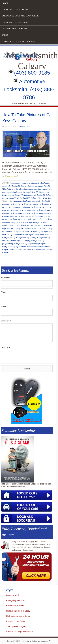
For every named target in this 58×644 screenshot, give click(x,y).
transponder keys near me (20, 249)
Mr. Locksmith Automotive (22, 195)
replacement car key (10, 231)
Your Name (7, 278)
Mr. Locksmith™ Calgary (27, 198)
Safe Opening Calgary (16, 626)
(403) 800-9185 (32, 73)
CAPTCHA (5, 347)
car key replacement (27, 210)
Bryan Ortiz (25, 126)
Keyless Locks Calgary (16, 621)
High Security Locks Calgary (19, 616)
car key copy (15, 204)
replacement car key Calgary (31, 231)
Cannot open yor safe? (14, 28)
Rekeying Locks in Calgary (18, 611)
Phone (5, 292)
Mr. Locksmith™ (9, 198)
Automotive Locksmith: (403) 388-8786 (29, 89)
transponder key (9, 237)
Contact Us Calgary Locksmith (19, 41)
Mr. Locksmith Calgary (43, 195)
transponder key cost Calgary (18, 240)
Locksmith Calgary (14, 192)
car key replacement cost (20, 213)
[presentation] (24, 356)
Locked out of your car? (15, 22)
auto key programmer (22, 183)
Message (6, 321)
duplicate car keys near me (21, 216)
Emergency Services (15, 600)
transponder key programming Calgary (30, 243)
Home (5, 3)
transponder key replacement (14, 247)
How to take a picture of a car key (32, 222)
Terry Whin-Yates (45, 198)
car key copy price (38, 207)
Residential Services (15, 606)
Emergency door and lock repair (20, 16)
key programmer (31, 189)
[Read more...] (11, 176)
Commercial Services (16, 595)
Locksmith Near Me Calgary (34, 192)
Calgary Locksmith (35, 186)
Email (4, 306)
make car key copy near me (30, 225)
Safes (5, 35)
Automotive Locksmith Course (14, 186)
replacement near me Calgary (22, 234)
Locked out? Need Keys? (15, 9)
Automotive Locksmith (40, 183)
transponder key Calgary (26, 237)
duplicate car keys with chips (24, 219)
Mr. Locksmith (27, 228)
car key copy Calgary (29, 204)
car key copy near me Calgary (18, 207)
